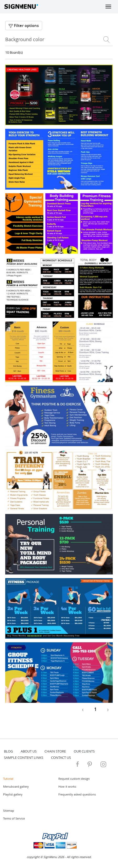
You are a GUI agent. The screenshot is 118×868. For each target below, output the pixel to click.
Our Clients (84, 751)
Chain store (55, 751)
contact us (61, 758)
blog (8, 751)
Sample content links (24, 758)
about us (29, 751)
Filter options (24, 26)
